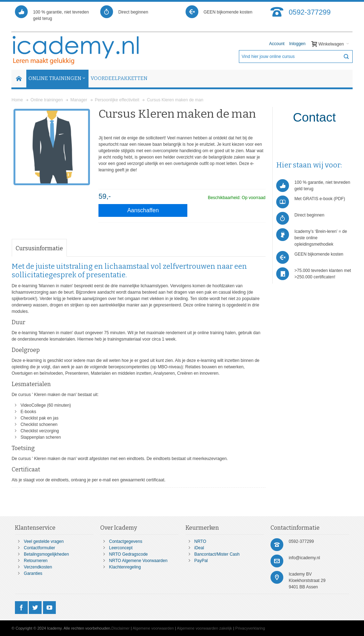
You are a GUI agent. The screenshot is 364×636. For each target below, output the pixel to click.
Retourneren (36, 561)
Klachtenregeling (125, 567)
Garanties (33, 573)
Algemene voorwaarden (153, 628)
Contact (314, 117)
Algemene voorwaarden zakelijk (205, 628)
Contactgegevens (126, 541)
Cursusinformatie (39, 248)
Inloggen (297, 44)
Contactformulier (39, 548)
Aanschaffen (143, 210)
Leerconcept (121, 548)
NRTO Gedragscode (129, 554)
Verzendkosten (38, 567)
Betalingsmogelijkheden (46, 554)
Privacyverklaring (250, 628)
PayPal (201, 561)
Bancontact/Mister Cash (217, 554)
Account (277, 44)
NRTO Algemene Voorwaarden (138, 561)
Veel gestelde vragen (44, 541)
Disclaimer (120, 628)
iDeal (199, 548)
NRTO (200, 541)
